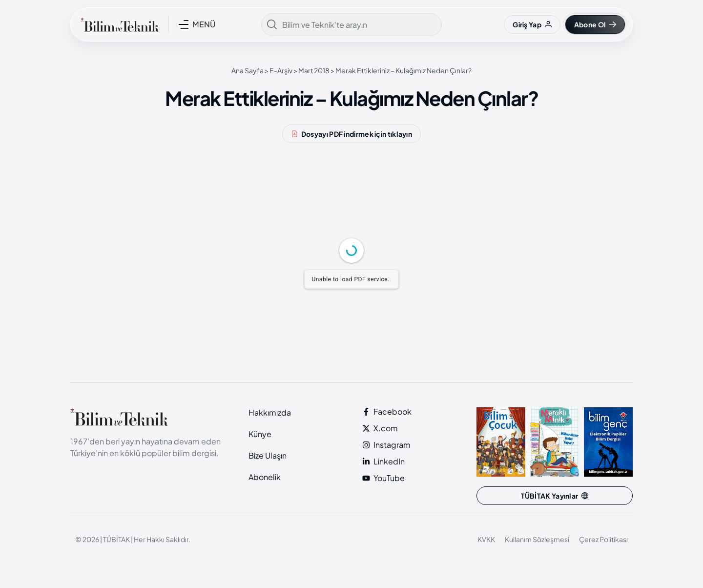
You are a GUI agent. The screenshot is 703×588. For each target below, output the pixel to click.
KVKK (486, 539)
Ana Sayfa (248, 70)
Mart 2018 (314, 70)
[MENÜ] (184, 24)
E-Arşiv (281, 70)
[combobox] (351, 25)
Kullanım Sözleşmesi (537, 539)
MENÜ (204, 24)
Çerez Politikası (603, 539)
